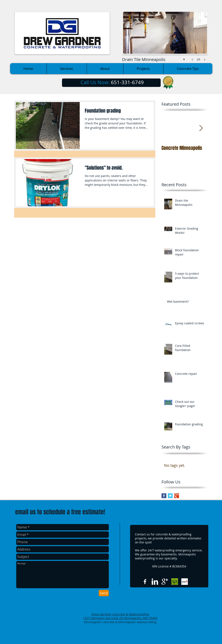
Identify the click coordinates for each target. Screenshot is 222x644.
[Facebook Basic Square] (164, 496)
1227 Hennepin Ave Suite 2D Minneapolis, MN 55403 (120, 618)
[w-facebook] (145, 582)
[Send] (104, 593)
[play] (185, 58)
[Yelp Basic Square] (185, 582)
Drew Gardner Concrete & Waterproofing (120, 614)
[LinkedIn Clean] (155, 582)
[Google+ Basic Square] (177, 496)
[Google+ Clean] (165, 582)
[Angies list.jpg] (175, 582)
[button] (165, 40)
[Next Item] (201, 128)
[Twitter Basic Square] (170, 496)
